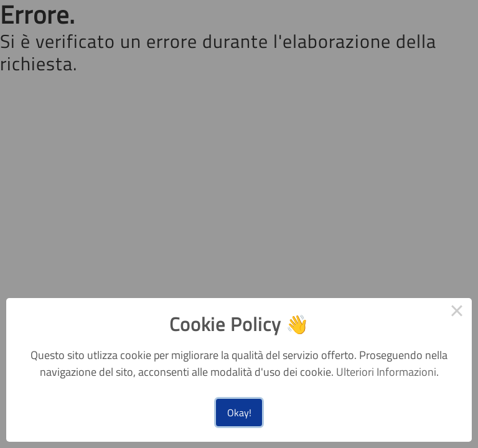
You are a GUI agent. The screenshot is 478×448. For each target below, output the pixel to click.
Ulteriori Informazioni (386, 372)
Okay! (239, 413)
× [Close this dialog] (457, 313)
